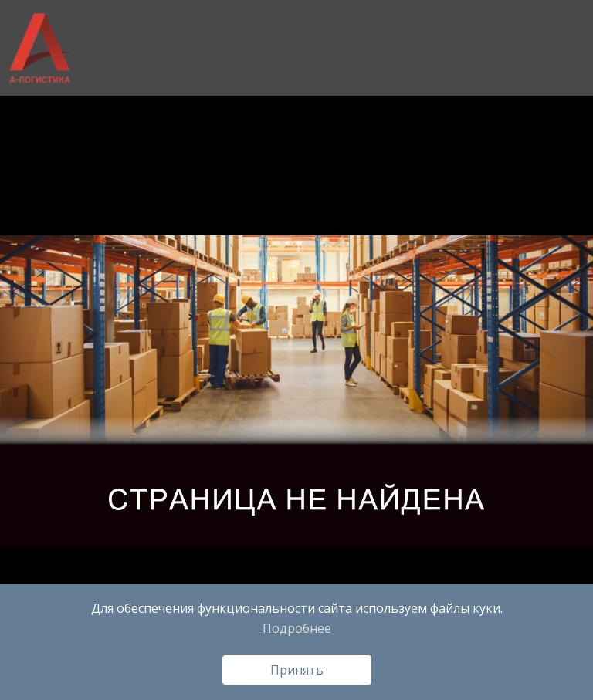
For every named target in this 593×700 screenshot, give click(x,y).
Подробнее (297, 628)
